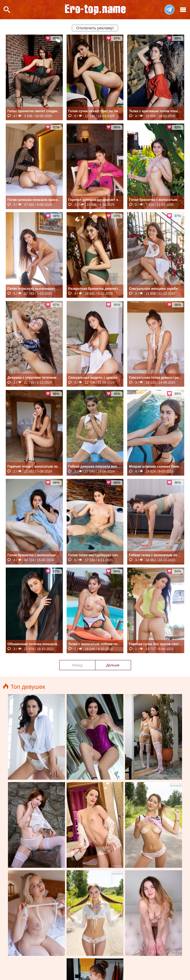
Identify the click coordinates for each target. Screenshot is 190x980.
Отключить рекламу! (95, 28)
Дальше (113, 665)
